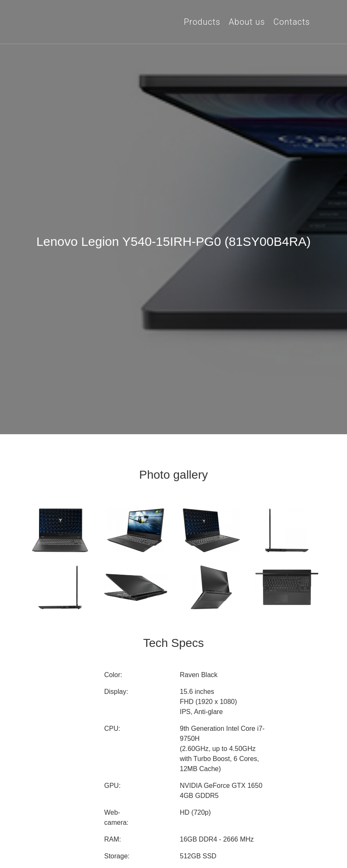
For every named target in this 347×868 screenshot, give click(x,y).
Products (202, 22)
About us (247, 22)
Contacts (292, 22)
